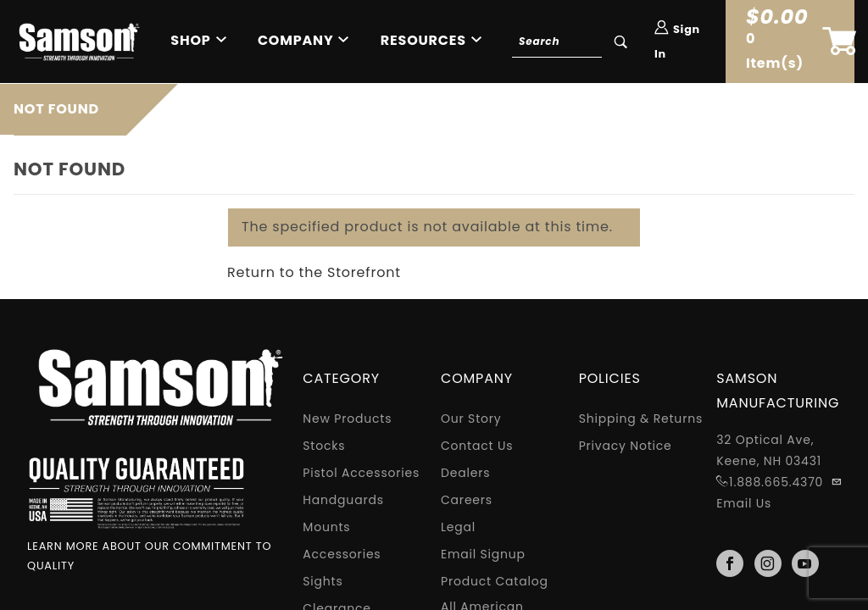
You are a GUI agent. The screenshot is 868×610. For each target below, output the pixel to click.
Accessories (342, 554)
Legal (458, 527)
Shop (190, 40)
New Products (347, 419)
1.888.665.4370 (776, 482)
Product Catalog (495, 581)
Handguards (343, 500)
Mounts (326, 527)
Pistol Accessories (361, 473)
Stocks (324, 446)
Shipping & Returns (641, 419)
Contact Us (477, 446)
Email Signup (483, 554)
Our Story (471, 419)
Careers (467, 500)
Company (296, 40)
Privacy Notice (626, 446)
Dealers (465, 473)
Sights (323, 581)
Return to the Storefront (314, 272)
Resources (423, 40)
